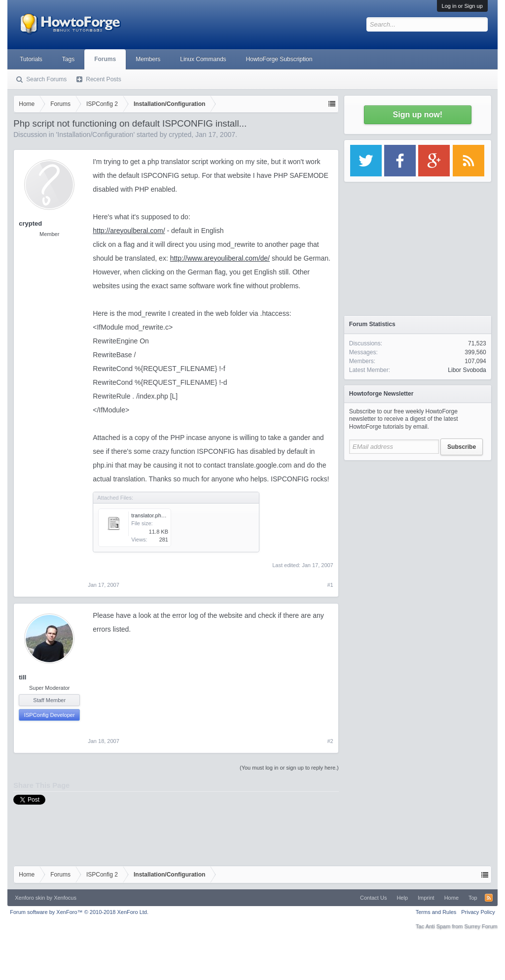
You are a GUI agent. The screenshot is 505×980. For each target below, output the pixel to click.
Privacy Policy (478, 912)
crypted (180, 135)
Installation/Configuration (95, 135)
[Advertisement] (418, 527)
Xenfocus (65, 898)
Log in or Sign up (462, 6)
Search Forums (46, 79)
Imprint (426, 898)
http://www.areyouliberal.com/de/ (220, 258)
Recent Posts (103, 79)
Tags (68, 59)
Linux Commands (203, 59)
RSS (489, 898)
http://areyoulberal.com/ (129, 231)
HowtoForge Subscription (279, 59)
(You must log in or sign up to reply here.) (289, 768)
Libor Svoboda (467, 370)
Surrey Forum (481, 926)
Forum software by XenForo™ (79, 912)
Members (148, 59)
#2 (330, 741)
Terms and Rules (436, 912)
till (22, 677)
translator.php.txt (151, 515)
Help (402, 898)
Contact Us (373, 898)
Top (473, 898)
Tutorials (31, 59)
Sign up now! (418, 115)
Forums (105, 59)
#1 (330, 585)
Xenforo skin (30, 898)
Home (451, 898)
